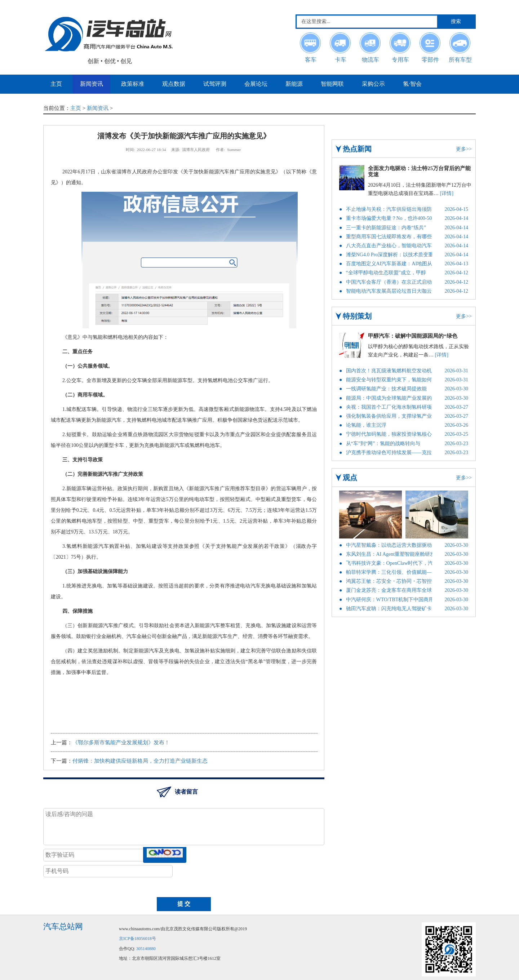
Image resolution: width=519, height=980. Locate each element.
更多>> (464, 149)
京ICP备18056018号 (137, 939)
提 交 (184, 904)
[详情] (447, 193)
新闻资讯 (98, 108)
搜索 (456, 21)
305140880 (146, 949)
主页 (76, 108)
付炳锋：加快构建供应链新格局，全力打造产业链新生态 (140, 761)
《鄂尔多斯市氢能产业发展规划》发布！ (121, 742)
